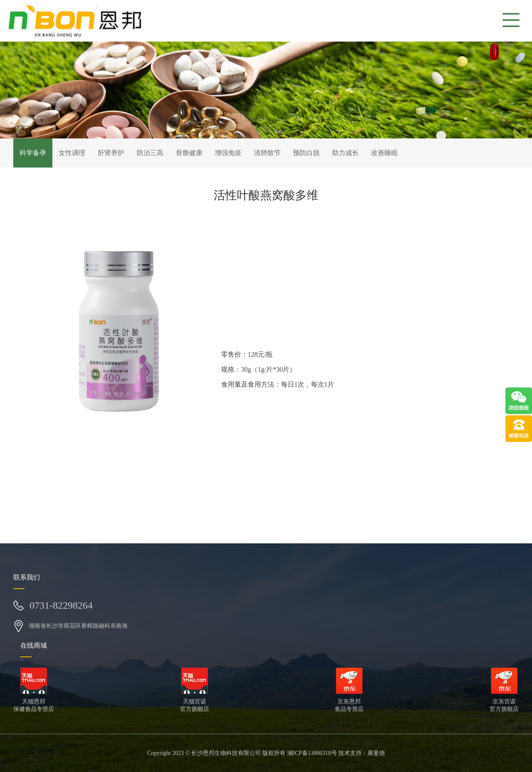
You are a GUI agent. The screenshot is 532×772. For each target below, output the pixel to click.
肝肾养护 (111, 153)
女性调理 (72, 153)
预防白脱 (306, 153)
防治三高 (150, 153)
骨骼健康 (189, 153)
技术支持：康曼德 (362, 753)
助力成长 (345, 153)
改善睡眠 (384, 153)
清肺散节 (267, 153)
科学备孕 (33, 153)
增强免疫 (228, 153)
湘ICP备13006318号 (312, 753)
